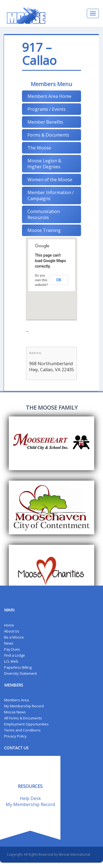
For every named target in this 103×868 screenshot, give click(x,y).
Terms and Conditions (22, 730)
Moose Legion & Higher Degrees (44, 164)
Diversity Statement (20, 673)
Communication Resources (44, 214)
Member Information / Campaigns (51, 195)
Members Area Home (49, 96)
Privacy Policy (15, 736)
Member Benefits (45, 122)
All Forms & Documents (23, 718)
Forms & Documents (48, 135)
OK (59, 280)
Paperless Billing (18, 667)
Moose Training (44, 230)
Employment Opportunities (26, 724)
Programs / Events (47, 109)
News (9, 643)
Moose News (15, 712)
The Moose (39, 148)
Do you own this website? (41, 280)
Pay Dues (12, 649)
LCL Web (11, 661)
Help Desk (30, 798)
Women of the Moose (50, 180)
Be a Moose (14, 637)
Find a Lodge (15, 655)
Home (9, 625)
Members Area (16, 700)
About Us (12, 631)
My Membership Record (24, 706)
